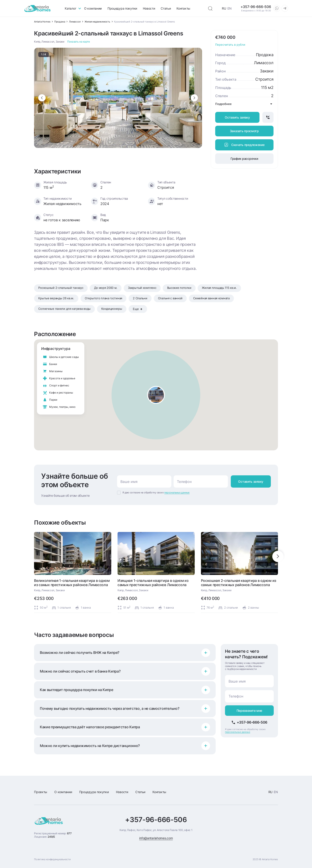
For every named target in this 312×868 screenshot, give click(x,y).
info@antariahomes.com (156, 838)
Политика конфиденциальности (52, 859)
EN (229, 8)
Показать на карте (79, 42)
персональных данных (177, 492)
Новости (149, 8)
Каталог (70, 8)
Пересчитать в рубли (230, 45)
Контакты (183, 8)
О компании (93, 8)
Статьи (166, 8)
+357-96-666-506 (156, 820)
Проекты (41, 792)
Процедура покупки (122, 8)
